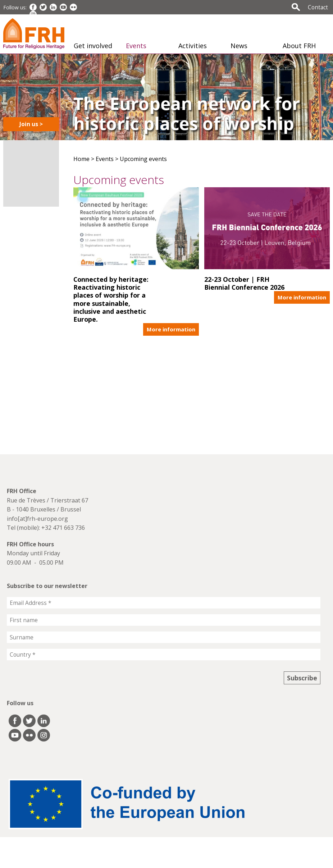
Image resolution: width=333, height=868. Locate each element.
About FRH (299, 46)
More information (171, 329)
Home (81, 159)
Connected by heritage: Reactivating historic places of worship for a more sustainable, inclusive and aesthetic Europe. (111, 299)
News (239, 46)
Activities (193, 46)
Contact (318, 7)
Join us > (31, 124)
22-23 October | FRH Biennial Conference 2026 (244, 283)
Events (136, 46)
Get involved (93, 46)
